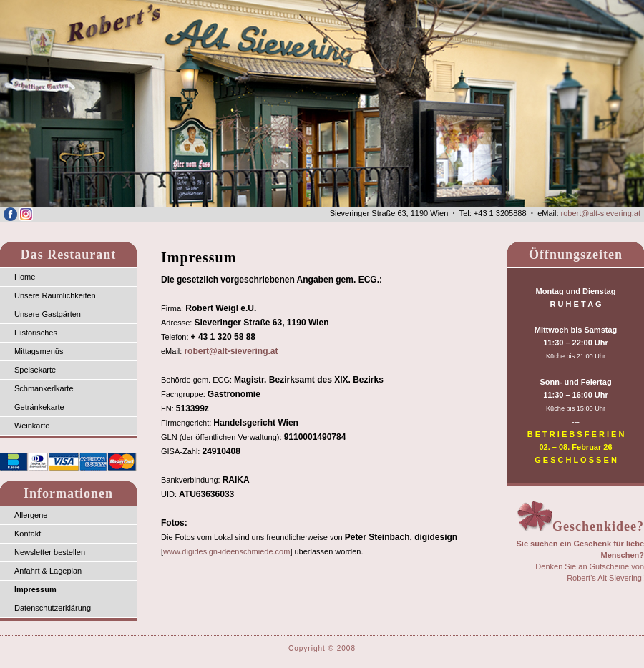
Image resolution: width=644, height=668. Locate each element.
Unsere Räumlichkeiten (55, 295)
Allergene (31, 515)
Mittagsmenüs (39, 351)
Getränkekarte (39, 407)
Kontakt (28, 534)
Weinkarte (32, 426)
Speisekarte (35, 370)
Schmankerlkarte (44, 388)
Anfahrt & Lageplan (48, 571)
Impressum (35, 589)
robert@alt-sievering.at (601, 213)
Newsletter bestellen (50, 552)
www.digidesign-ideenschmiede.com (226, 551)
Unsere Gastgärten (48, 314)
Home (25, 277)
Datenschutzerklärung (53, 608)
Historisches (36, 333)
